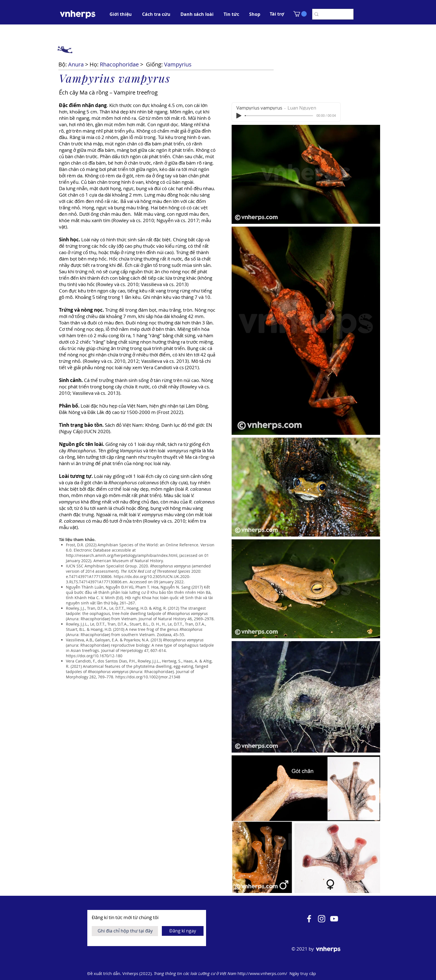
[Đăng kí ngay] (183, 931)
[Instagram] (322, 919)
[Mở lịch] (349, 974)
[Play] (239, 116)
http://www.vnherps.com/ (263, 973)
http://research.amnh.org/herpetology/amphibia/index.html (122, 555)
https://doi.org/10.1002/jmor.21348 (148, 677)
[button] (277, 14)
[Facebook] (309, 919)
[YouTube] (334, 919)
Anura (76, 64)
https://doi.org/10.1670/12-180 (94, 656)
